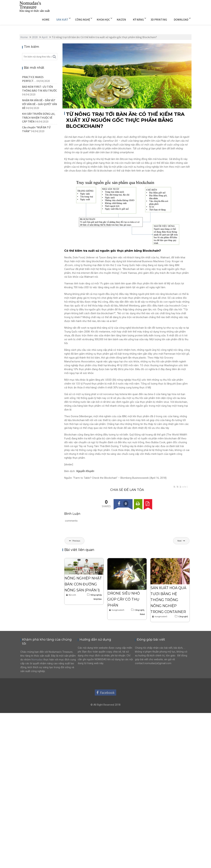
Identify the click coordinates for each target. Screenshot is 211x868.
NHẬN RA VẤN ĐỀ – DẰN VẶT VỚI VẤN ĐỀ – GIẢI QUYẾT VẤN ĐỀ (40, 104)
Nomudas (37, 660)
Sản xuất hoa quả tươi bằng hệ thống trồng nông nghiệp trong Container (168, 600)
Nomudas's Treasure (30, 5)
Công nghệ (139, 610)
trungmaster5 (117, 610)
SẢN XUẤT (62, 20)
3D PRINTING (159, 20)
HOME (46, 20)
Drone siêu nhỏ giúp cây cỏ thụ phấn (124, 599)
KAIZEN (121, 20)
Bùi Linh (71, 595)
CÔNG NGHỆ (83, 20)
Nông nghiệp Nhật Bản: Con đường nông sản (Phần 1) (83, 584)
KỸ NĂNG (138, 20)
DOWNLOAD (181, 20)
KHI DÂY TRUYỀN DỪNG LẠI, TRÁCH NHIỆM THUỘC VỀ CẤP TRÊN (39, 118)
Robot (142, 614)
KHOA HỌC (103, 20)
